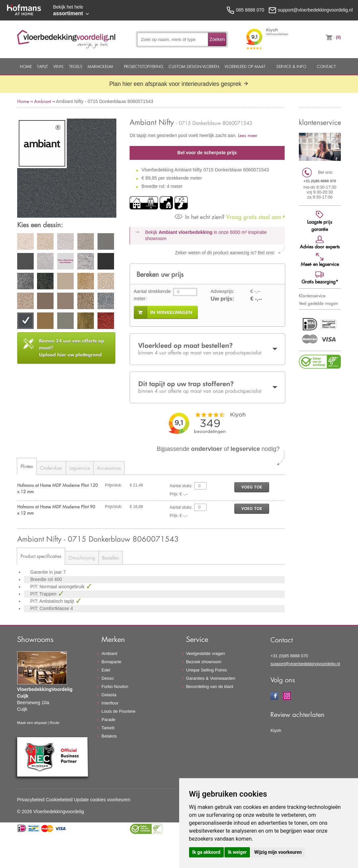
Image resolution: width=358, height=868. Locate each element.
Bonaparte (111, 662)
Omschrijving (82, 558)
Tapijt (42, 66)
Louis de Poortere (119, 711)
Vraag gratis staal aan (228, 217)
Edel (106, 670)
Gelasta (109, 695)
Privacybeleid (31, 800)
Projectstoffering (144, 66)
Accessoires (109, 468)
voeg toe (252, 487)
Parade (108, 720)
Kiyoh (276, 730)
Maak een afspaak (32, 723)
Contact (326, 66)
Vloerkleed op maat (245, 66)
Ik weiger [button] (237, 852)
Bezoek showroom (204, 662)
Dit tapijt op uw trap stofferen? (207, 387)
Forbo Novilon (115, 687)
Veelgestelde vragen (206, 653)
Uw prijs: (222, 299)
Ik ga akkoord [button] (206, 852)
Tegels (76, 66)
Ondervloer (51, 468)
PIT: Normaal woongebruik (58, 587)
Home (26, 66)
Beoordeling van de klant (210, 687)
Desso (108, 678)
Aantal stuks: (181, 486)
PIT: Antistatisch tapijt (53, 601)
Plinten (27, 466)
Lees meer (248, 135)
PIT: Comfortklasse (50, 608)
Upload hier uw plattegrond (72, 348)
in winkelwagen (171, 312)
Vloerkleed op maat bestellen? (207, 349)
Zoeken (217, 39)
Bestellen (111, 558)
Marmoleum (100, 66)
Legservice (80, 468)
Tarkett (108, 728)
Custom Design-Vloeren (194, 66)
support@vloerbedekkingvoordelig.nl (305, 664)
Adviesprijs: (222, 291)
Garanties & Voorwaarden (211, 678)
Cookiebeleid (59, 800)
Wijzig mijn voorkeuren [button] (278, 852)
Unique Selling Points (207, 670)
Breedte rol (42, 579)
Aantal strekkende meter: (152, 295)
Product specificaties (41, 556)
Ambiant (42, 101)
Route (54, 723)
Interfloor (110, 703)
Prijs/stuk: (114, 485)
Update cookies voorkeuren (102, 800)
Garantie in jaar (47, 572)
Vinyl (59, 66)
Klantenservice (312, 296)
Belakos (109, 736)
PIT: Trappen (44, 594)
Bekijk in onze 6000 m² (206, 235)
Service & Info (291, 66)
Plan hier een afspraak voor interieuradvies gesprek (179, 84)
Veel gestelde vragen (318, 303)
